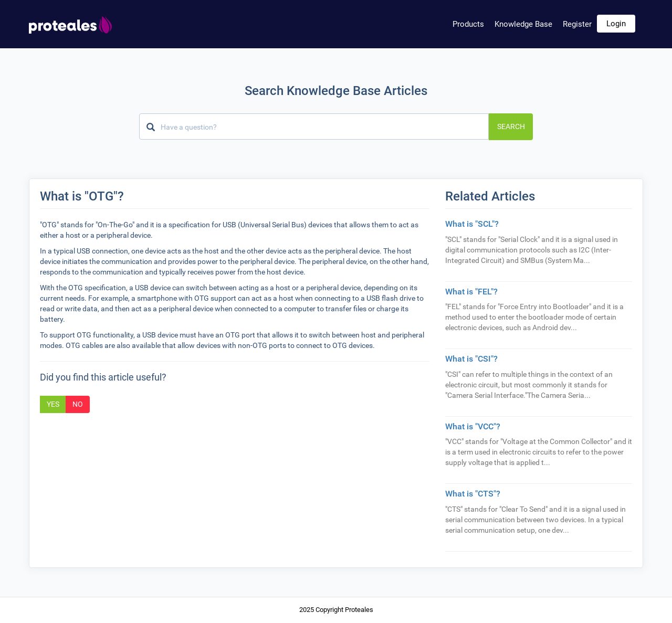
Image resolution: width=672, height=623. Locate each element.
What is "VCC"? (473, 426)
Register (577, 24)
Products (468, 24)
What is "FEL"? (471, 292)
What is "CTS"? (473, 494)
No (78, 404)
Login (616, 24)
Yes (53, 404)
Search (511, 126)
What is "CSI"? (471, 359)
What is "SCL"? (472, 224)
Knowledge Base (523, 24)
